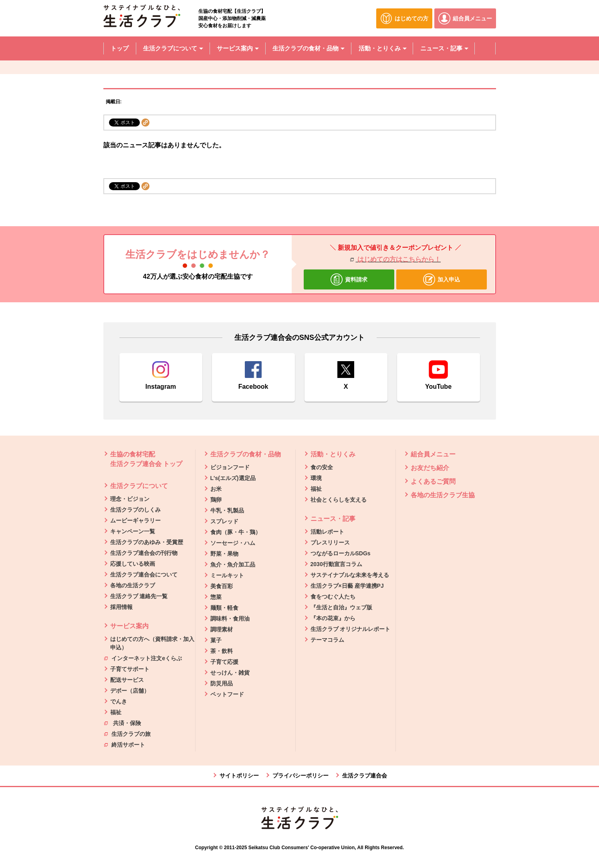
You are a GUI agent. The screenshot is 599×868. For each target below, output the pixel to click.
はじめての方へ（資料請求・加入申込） (152, 643)
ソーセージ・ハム (233, 543)
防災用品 (222, 683)
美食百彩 (222, 586)
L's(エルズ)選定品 (233, 478)
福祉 (116, 712)
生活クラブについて (139, 486)
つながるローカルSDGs (341, 553)
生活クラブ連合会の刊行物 (144, 553)
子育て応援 (224, 662)
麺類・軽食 (224, 608)
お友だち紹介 (430, 468)
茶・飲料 (222, 651)
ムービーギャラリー (135, 520)
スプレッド (224, 521)
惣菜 (216, 597)
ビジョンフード (230, 467)
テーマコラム (327, 640)
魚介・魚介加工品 (233, 565)
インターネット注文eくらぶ (143, 658)
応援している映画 (133, 564)
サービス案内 (129, 626)
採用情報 (121, 607)
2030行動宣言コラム (336, 564)
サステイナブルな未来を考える (350, 575)
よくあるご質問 (433, 481)
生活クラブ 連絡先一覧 (139, 596)
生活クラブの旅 (128, 733)
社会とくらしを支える (339, 500)
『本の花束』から (333, 618)
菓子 (216, 640)
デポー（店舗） (130, 691)
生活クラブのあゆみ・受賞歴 (147, 542)
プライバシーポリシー (301, 776)
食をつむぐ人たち (333, 597)
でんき (119, 701)
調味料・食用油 (230, 619)
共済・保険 (123, 723)
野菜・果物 (224, 554)
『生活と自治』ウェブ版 (341, 607)
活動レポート (327, 532)
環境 (316, 478)
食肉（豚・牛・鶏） (236, 532)
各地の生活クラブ (133, 585)
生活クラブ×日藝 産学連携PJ (347, 586)
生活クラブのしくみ (135, 510)
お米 (216, 489)
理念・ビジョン (130, 499)
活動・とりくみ (333, 454)
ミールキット (227, 575)
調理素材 (222, 629)
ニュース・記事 (333, 519)
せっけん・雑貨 (230, 673)
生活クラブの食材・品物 (246, 454)
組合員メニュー (433, 454)
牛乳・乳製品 (227, 510)
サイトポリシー (239, 776)
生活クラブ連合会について (144, 575)
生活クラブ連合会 (365, 776)
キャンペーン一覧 (133, 531)
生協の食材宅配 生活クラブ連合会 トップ (146, 459)
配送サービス (127, 680)
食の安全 (322, 467)
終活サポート (125, 744)
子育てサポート (130, 669)
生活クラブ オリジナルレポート (351, 629)
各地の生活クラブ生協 (443, 495)
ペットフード (227, 694)
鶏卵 (216, 500)
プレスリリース (330, 542)
